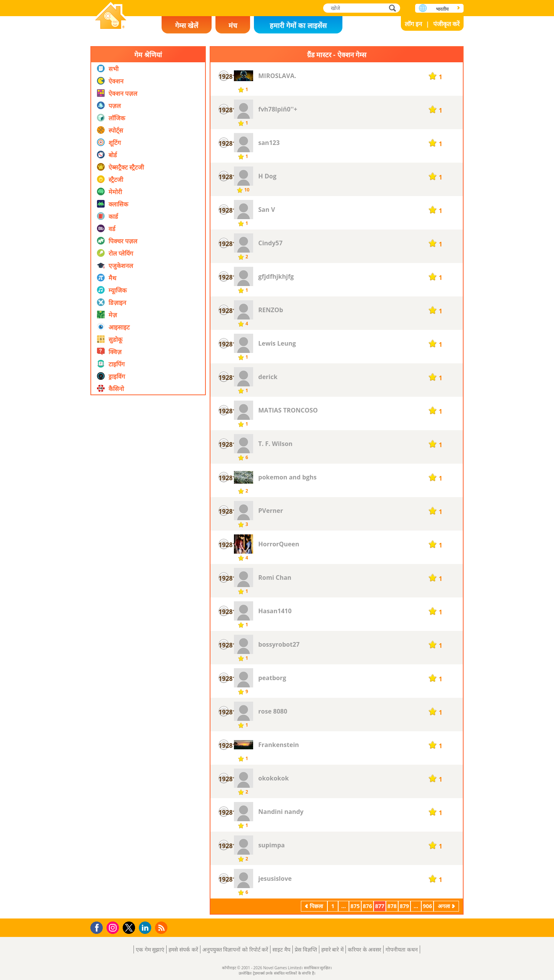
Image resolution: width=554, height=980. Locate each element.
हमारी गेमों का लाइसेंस (298, 25)
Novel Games (111, 16)
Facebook (99, 927)
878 (392, 906)
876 (367, 906)
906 (427, 906)
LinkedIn (146, 928)
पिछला (316, 906)
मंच (233, 25)
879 (404, 906)
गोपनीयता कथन (402, 949)
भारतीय (442, 9)
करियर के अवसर (365, 949)
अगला (444, 906)
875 (355, 906)
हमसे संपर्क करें (183, 949)
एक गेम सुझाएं (150, 949)
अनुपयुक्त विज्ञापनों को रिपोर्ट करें (235, 949)
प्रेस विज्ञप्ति (306, 949)
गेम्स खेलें (187, 25)
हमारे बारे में (332, 949)
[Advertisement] (148, 565)
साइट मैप (281, 949)
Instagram (114, 927)
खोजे (393, 8)
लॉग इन (413, 24)
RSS (162, 928)
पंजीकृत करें (446, 24)
